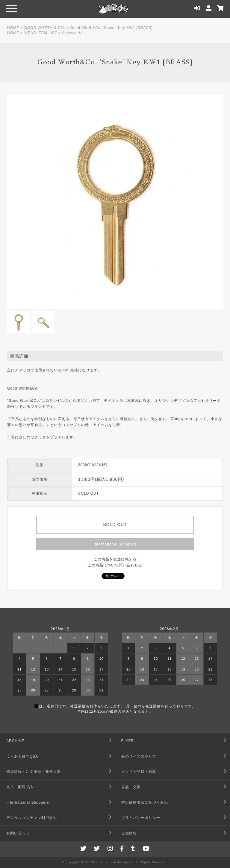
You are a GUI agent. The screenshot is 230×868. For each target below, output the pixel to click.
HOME (13, 28)
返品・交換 (131, 787)
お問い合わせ (18, 833)
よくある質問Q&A (22, 756)
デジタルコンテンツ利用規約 (32, 818)
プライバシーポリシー (141, 818)
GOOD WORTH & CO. (45, 28)
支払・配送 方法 (21, 787)
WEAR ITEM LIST (41, 33)
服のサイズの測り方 (139, 756)
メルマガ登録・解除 (139, 772)
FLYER (128, 741)
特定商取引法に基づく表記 (145, 802)
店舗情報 (129, 833)
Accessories (73, 33)
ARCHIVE (15, 741)
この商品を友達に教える (115, 559)
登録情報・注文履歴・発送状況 (34, 772)
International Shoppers (115, 544)
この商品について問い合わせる (115, 565)
